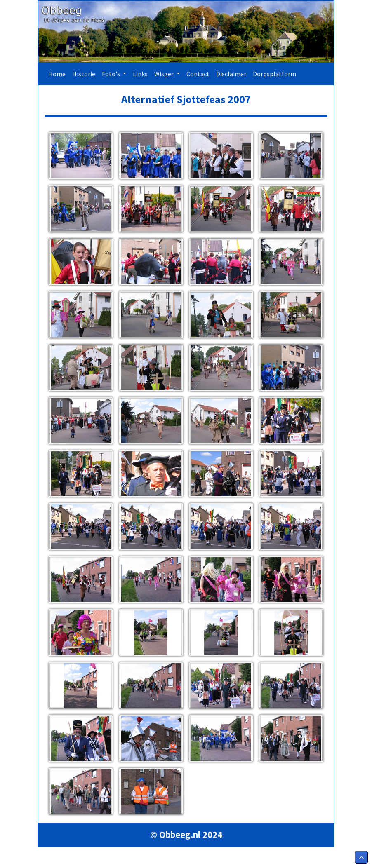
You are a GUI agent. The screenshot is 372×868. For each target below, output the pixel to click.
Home (59, 73)
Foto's (112, 74)
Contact (198, 74)
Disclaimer (231, 74)
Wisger (165, 74)
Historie (84, 74)
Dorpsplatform (274, 74)
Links (140, 74)
